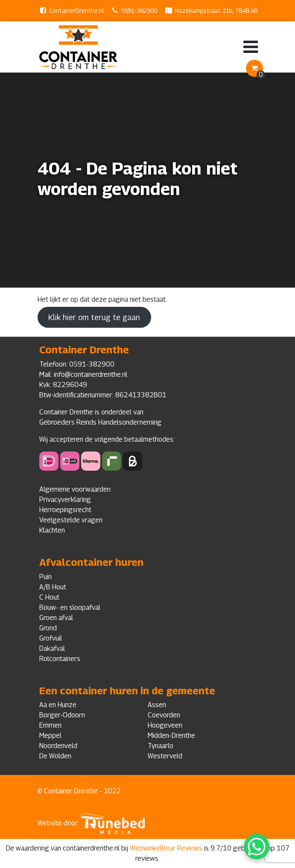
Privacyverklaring (65, 500)
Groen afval (56, 618)
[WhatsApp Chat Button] (257, 847)
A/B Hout (53, 587)
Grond (48, 628)
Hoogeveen (165, 725)
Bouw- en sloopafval (70, 607)
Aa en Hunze (58, 705)
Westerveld (165, 756)
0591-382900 (139, 10)
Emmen (50, 725)
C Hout (49, 597)
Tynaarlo (161, 746)
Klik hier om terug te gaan (94, 317)
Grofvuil (51, 638)
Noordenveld (58, 746)
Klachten (52, 530)
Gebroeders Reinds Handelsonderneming (100, 422)
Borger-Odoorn (62, 715)
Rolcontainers (60, 659)
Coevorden (164, 715)
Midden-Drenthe (171, 735)
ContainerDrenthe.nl (77, 10)
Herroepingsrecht (65, 510)
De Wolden (55, 756)
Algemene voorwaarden (75, 489)
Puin (45, 577)
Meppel (50, 735)
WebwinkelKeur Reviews (166, 848)
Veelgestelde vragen (71, 520)
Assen (157, 705)
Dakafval (52, 648)
